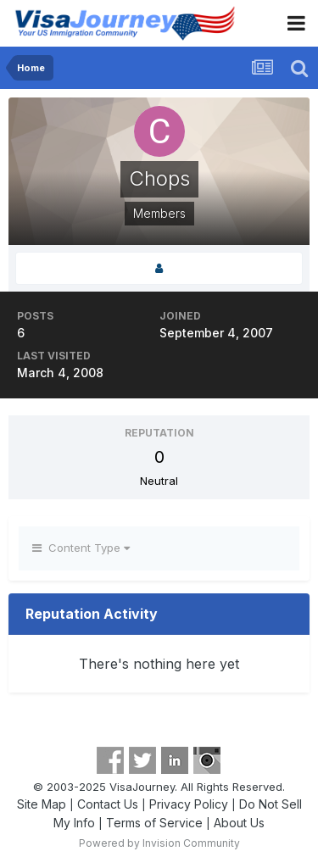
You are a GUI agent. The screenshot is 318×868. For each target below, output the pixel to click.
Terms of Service (154, 823)
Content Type (81, 548)
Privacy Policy (189, 804)
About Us (239, 823)
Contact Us (108, 804)
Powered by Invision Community (159, 843)
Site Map (42, 804)
